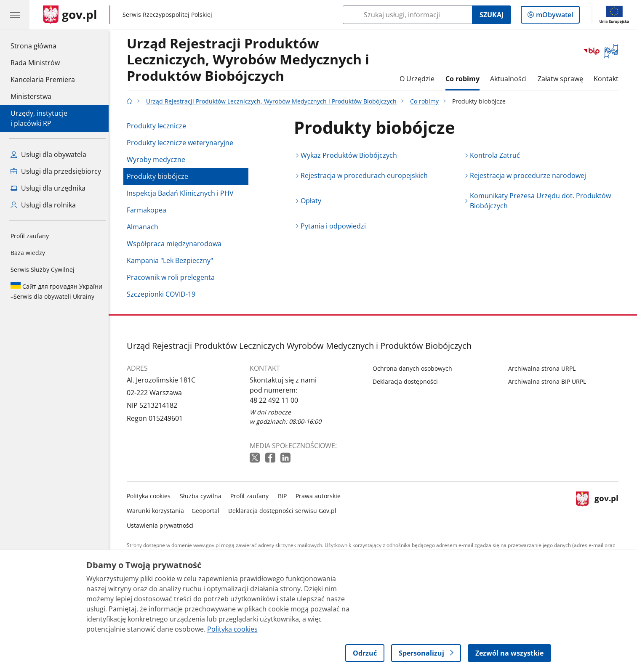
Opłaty (313, 201)
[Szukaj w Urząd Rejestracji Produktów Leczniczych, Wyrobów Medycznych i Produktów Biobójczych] (407, 15)
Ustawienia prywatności (163, 525)
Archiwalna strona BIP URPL (549, 381)
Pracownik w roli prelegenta (173, 277)
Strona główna (43, 45)
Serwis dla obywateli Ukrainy (56, 291)
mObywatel (554, 16)
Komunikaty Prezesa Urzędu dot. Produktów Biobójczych (542, 201)
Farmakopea (149, 210)
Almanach (145, 227)
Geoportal (208, 511)
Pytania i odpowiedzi (336, 226)
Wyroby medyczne (159, 159)
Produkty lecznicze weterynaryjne (183, 143)
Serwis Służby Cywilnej (43, 270)
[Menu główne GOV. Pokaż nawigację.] (15, 15)
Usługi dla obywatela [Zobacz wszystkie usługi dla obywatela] (48, 154)
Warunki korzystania (158, 511)
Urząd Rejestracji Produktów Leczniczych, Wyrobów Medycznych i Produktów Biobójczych (251, 60)
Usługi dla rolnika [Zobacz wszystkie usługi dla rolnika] (43, 205)
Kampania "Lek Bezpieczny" (172, 260)
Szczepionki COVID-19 (164, 294)
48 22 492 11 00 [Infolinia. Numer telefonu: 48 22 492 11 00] (276, 400)
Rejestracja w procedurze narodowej (530, 175)
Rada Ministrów (35, 63)
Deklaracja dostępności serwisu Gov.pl (285, 511)
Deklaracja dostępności (408, 381)
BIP (284, 496)
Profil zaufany (30, 236)
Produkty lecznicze (159, 126)
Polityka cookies (151, 496)
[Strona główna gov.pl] (70, 15)
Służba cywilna (203, 496)
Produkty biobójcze (160, 176)
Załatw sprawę (562, 79)
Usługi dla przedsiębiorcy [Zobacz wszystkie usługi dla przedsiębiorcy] (56, 171)
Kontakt (609, 79)
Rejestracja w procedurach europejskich (367, 175)
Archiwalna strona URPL (544, 368)
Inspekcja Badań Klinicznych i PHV (183, 193)
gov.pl (600, 509)
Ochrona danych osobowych (415, 368)
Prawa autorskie (321, 496)
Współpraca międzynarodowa (177, 244)
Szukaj (492, 15)
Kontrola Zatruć (497, 155)
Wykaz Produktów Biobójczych (351, 155)
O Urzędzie (419, 79)
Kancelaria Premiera (43, 80)
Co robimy (465, 79)
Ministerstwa (31, 96)
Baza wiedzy (28, 253)
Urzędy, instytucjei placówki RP (39, 118)
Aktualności (510, 79)
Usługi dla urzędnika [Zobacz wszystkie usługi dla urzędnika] (48, 188)
